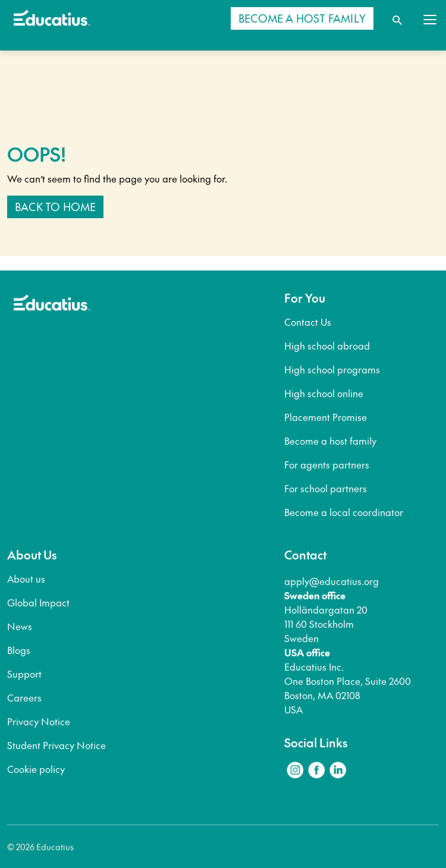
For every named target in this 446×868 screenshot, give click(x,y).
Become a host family (330, 441)
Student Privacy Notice (56, 745)
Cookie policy (36, 769)
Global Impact (38, 602)
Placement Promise (326, 417)
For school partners (326, 488)
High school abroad (327, 345)
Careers (24, 697)
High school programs (332, 369)
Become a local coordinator (344, 512)
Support (24, 674)
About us (26, 578)
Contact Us (308, 322)
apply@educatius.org (332, 581)
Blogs (19, 650)
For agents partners (327, 464)
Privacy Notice (39, 721)
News (20, 626)
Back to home (55, 207)
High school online (324, 393)
